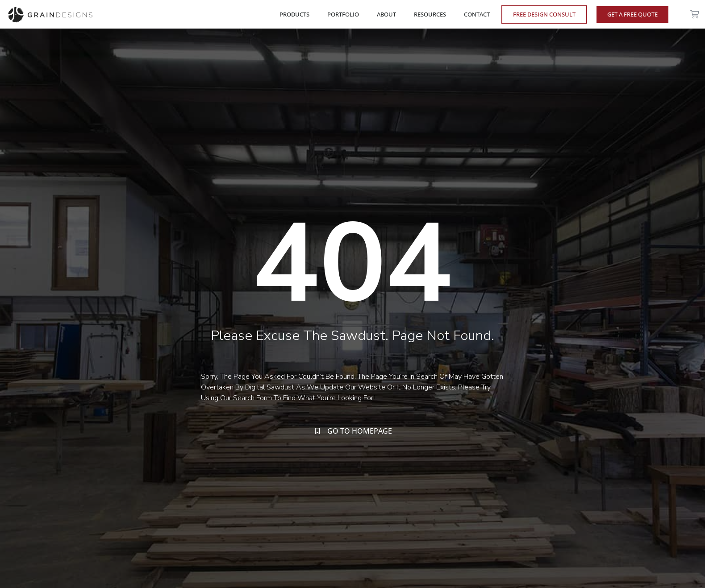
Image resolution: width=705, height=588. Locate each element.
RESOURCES (432, 14)
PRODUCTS (297, 14)
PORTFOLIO (345, 14)
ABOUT (389, 14)
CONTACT (477, 14)
